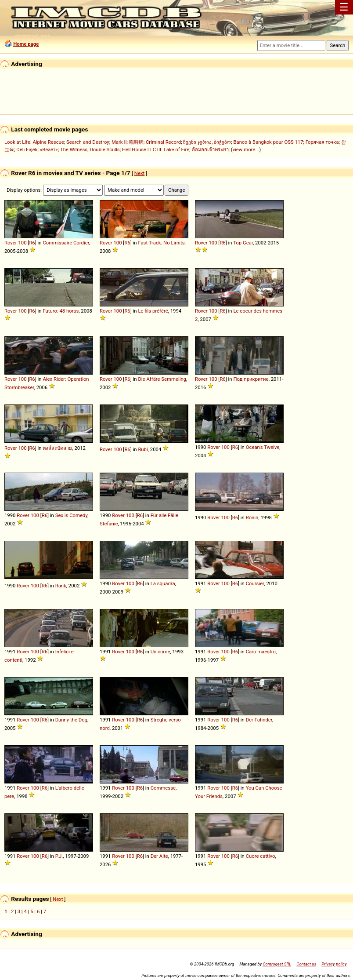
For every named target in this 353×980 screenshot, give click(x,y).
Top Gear (243, 243)
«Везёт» (49, 149)
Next (139, 173)
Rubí (143, 449)
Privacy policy (334, 964)
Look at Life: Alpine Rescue (34, 142)
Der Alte (159, 856)
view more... (246, 149)
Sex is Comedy (72, 515)
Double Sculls (104, 149)
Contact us (306, 964)
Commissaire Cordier (66, 243)
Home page (26, 44)
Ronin (252, 517)
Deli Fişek (27, 149)
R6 (32, 243)
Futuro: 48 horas (61, 311)
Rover (11, 243)
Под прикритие (251, 379)
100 (22, 243)
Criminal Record (163, 142)
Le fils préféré (153, 311)
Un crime (160, 652)
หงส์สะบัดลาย (57, 448)
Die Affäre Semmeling (162, 379)
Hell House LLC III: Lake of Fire (156, 149)
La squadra (163, 583)
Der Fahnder (259, 720)
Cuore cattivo (261, 856)
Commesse (163, 788)
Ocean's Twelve (263, 447)
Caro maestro (261, 652)
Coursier (255, 583)
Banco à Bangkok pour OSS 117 (268, 142)
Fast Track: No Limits (161, 243)
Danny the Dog (71, 720)
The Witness (74, 149)
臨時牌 (136, 142)
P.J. (59, 856)
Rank (61, 586)
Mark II (119, 142)
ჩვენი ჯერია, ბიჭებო (207, 142)
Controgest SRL (277, 964)
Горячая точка (322, 142)
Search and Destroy (88, 142)
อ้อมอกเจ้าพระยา (210, 149)
